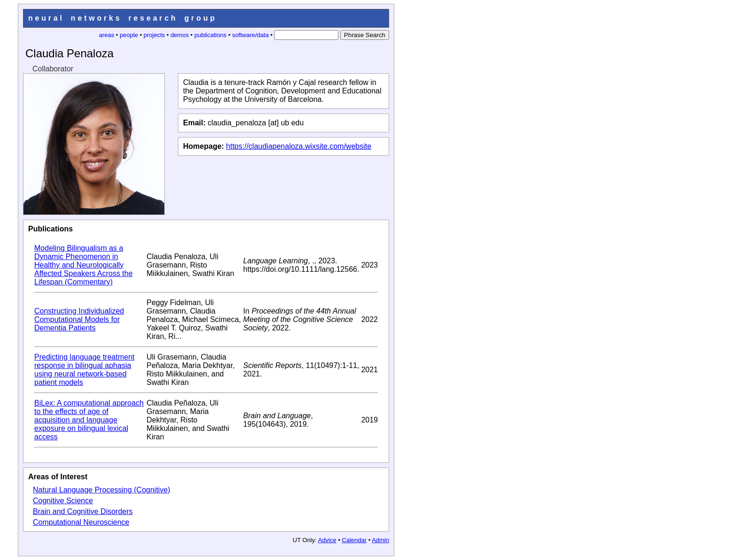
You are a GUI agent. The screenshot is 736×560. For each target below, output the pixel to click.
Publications (50, 229)
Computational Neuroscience (81, 522)
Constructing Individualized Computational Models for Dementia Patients (79, 319)
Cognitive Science (63, 501)
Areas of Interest (58, 477)
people (129, 35)
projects (154, 35)
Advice (327, 540)
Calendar (354, 540)
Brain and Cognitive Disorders (83, 511)
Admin (380, 540)
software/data (250, 35)
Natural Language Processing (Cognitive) (102, 490)
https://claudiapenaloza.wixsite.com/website (299, 146)
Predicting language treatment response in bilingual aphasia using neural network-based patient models (84, 370)
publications (211, 35)
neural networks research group (123, 18)
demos (180, 35)
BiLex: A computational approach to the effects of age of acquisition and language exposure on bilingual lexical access (89, 420)
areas (107, 35)
